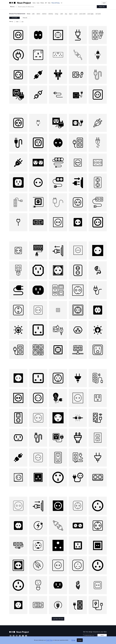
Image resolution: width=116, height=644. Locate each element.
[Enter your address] (91, 635)
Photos (42, 3)
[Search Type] (13, 7)
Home (34, 3)
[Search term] (57, 7)
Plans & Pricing (55, 3)
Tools (49, 3)
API (46, 3)
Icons (38, 3)
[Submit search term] (102, 7)
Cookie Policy (50, 641)
